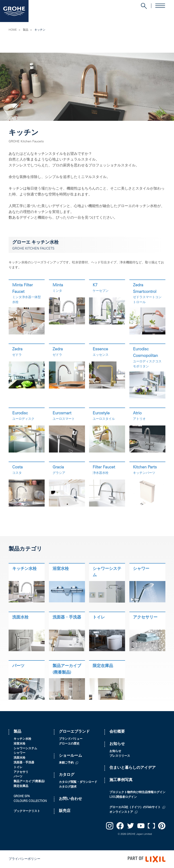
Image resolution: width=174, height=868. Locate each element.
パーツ (18, 777)
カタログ (67, 775)
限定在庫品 (21, 786)
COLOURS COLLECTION (30, 801)
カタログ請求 (68, 787)
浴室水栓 (19, 744)
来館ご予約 (66, 763)
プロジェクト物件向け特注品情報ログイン (137, 793)
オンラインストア (121, 812)
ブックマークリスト (27, 811)
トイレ (18, 768)
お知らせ (117, 744)
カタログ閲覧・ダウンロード (78, 782)
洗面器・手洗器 (24, 763)
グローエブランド (74, 732)
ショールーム (70, 756)
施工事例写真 (121, 780)
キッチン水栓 (22, 739)
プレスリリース (120, 756)
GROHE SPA (22, 797)
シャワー (19, 753)
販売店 (65, 811)
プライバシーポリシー (24, 859)
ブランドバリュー (71, 739)
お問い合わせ (70, 799)
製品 (26, 30)
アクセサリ (21, 772)
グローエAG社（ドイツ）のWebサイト (135, 807)
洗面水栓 (19, 758)
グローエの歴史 (69, 744)
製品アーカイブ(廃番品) (29, 782)
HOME (13, 30)
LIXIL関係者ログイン (123, 797)
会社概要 (117, 732)
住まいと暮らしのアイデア (133, 768)
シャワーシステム (25, 749)
